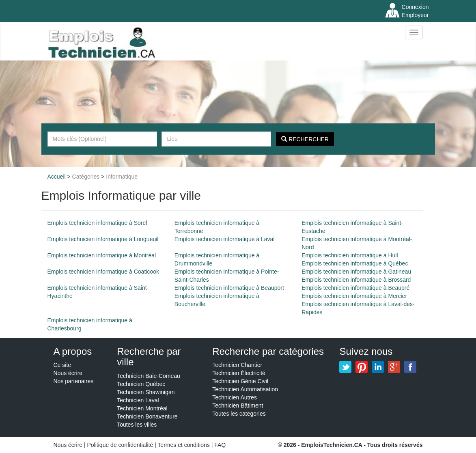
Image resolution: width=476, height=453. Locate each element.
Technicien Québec (141, 384)
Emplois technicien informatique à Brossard (356, 280)
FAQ (220, 445)
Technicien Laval (138, 400)
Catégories (86, 177)
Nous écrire (68, 373)
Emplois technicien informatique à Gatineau (356, 272)
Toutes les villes (137, 425)
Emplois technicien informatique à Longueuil (103, 239)
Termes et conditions (184, 445)
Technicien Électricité (239, 373)
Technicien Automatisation (245, 389)
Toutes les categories (239, 414)
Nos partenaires (74, 381)
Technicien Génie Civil (240, 381)
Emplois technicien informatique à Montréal (102, 255)
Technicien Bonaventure (147, 416)
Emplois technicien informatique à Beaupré (355, 288)
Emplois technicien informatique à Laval (225, 239)
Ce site (62, 365)
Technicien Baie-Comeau (149, 376)
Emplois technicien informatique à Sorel (97, 223)
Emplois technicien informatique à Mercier (354, 296)
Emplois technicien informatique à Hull (350, 255)
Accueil (57, 177)
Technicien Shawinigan (146, 392)
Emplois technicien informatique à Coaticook (103, 272)
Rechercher (305, 139)
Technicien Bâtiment (238, 406)
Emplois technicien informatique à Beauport (229, 288)
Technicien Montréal (142, 408)
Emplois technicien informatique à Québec (355, 263)
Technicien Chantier (237, 365)
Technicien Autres (235, 397)
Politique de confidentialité (120, 445)
